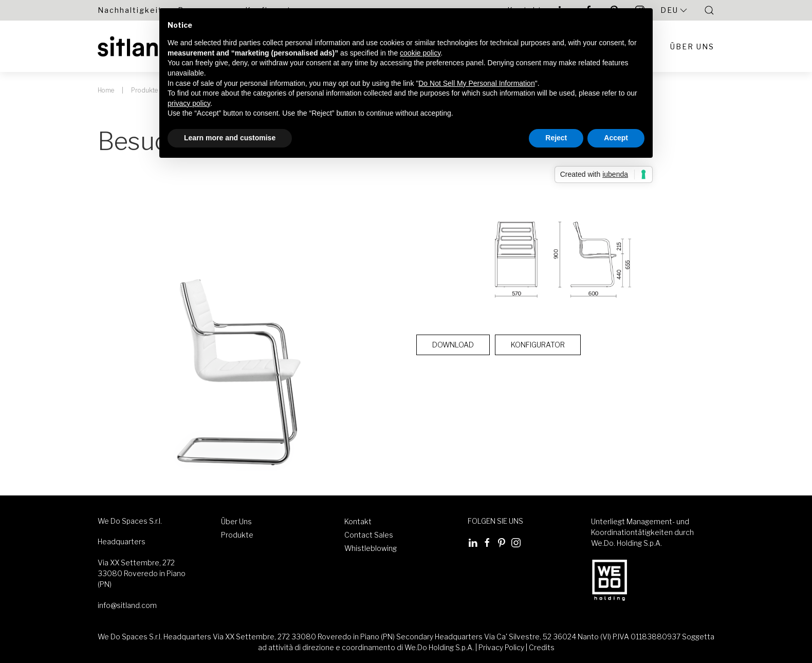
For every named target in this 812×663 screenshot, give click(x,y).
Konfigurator (538, 345)
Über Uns (692, 47)
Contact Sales (369, 535)
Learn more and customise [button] (230, 138)
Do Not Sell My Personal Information (476, 83)
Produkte (144, 90)
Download (453, 345)
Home (106, 90)
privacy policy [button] (189, 103)
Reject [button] (556, 138)
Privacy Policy (501, 647)
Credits (542, 647)
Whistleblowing (371, 548)
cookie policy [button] (420, 53)
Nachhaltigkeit (130, 10)
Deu (675, 10)
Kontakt (358, 521)
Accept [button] (616, 138)
